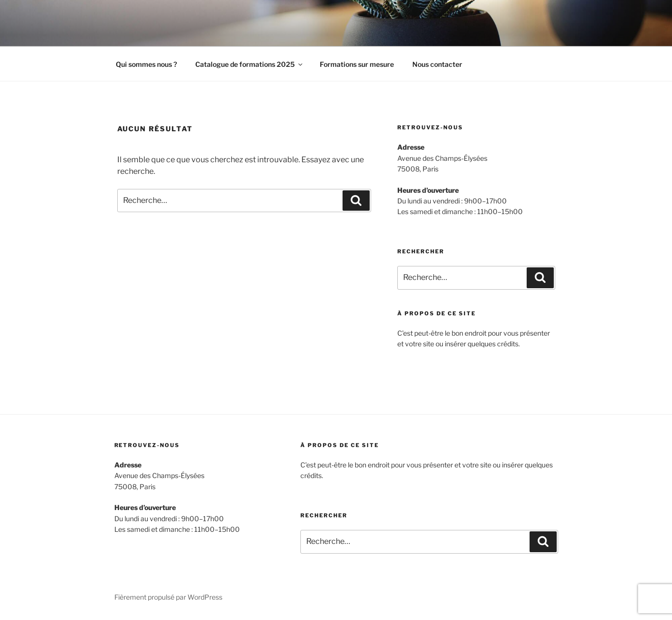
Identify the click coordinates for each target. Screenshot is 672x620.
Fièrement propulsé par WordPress (168, 597)
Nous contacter (437, 64)
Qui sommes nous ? (146, 64)
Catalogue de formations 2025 (250, 64)
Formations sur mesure (357, 64)
